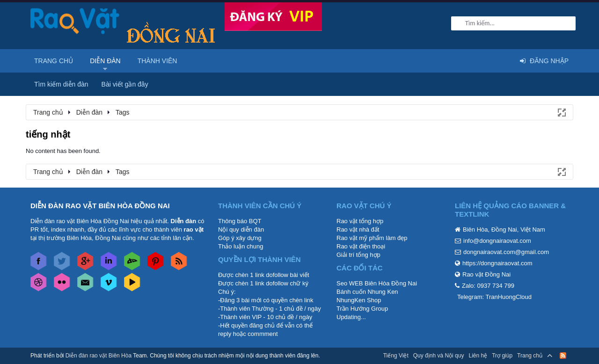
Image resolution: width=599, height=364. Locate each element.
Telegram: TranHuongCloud (494, 297)
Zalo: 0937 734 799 (488, 286)
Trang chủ (54, 61)
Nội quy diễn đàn (241, 229)
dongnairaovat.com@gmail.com (506, 252)
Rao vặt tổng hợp (360, 221)
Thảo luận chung (241, 246)
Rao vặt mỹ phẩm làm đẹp (372, 238)
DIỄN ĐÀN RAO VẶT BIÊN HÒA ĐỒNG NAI (100, 206)
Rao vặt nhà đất (358, 229)
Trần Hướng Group (362, 309)
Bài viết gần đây (125, 84)
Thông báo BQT (240, 221)
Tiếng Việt (396, 356)
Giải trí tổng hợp (358, 255)
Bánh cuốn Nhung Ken (367, 292)
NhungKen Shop (359, 300)
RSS (563, 356)
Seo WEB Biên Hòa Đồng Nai (377, 283)
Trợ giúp (502, 356)
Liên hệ (478, 356)
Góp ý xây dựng (240, 238)
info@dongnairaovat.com (497, 241)
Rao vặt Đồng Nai (486, 274)
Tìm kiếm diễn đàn (61, 84)
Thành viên (157, 61)
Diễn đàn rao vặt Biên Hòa (99, 356)
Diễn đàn (105, 61)
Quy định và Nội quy (439, 356)
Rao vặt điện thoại (361, 246)
